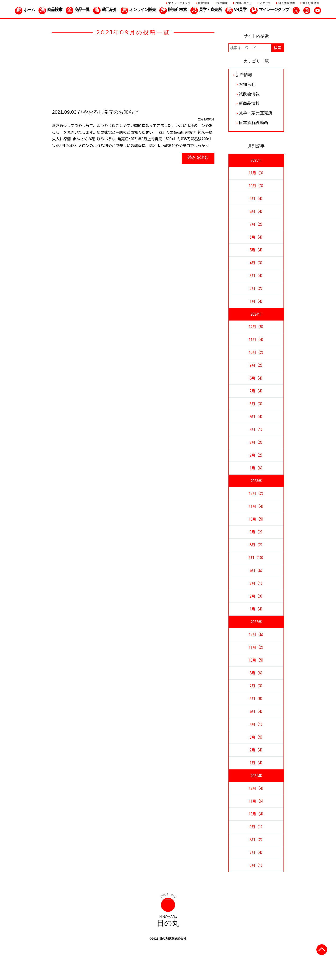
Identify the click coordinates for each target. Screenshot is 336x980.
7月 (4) (256, 391)
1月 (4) (256, 301)
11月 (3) (256, 173)
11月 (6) (256, 801)
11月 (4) (256, 340)
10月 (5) (256, 519)
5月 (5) (256, 571)
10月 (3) (256, 186)
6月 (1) (256, 865)
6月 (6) (256, 699)
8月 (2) (256, 545)
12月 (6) (256, 327)
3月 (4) (256, 276)
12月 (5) (256, 635)
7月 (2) (256, 224)
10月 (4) (256, 814)
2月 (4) (256, 750)
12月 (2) (256, 494)
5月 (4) (256, 250)
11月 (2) (256, 647)
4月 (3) (256, 263)
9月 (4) (256, 199)
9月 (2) (256, 365)
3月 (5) (256, 737)
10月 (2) (256, 353)
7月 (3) (256, 686)
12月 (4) (256, 788)
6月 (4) (256, 237)
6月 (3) (256, 404)
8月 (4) (256, 212)
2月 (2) (256, 289)
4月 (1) (256, 430)
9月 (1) (256, 827)
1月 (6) (256, 468)
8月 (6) (256, 673)
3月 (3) (256, 442)
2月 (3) (256, 596)
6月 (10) (256, 558)
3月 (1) (256, 583)
